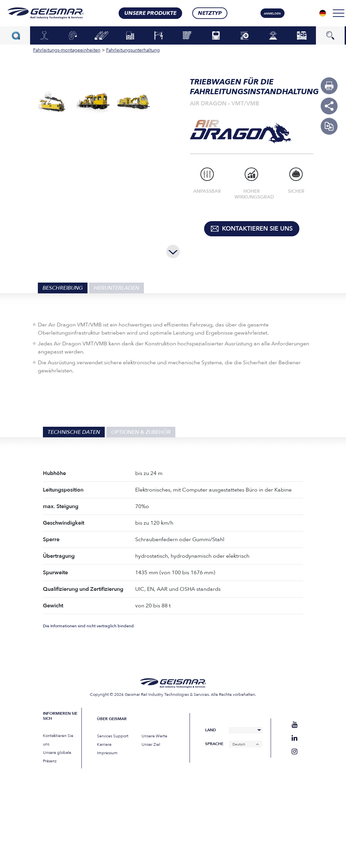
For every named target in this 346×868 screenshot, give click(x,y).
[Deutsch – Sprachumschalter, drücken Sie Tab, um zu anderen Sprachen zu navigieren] (246, 744)
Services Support (113, 736)
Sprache (214, 744)
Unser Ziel (151, 744)
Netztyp (210, 13)
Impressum (107, 753)
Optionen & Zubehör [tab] (141, 432)
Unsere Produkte (150, 13)
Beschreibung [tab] (63, 288)
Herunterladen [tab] (117, 288)
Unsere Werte (154, 736)
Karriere (104, 744)
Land (211, 730)
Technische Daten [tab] (74, 432)
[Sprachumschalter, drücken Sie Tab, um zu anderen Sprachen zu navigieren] (323, 13)
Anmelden (272, 14)
